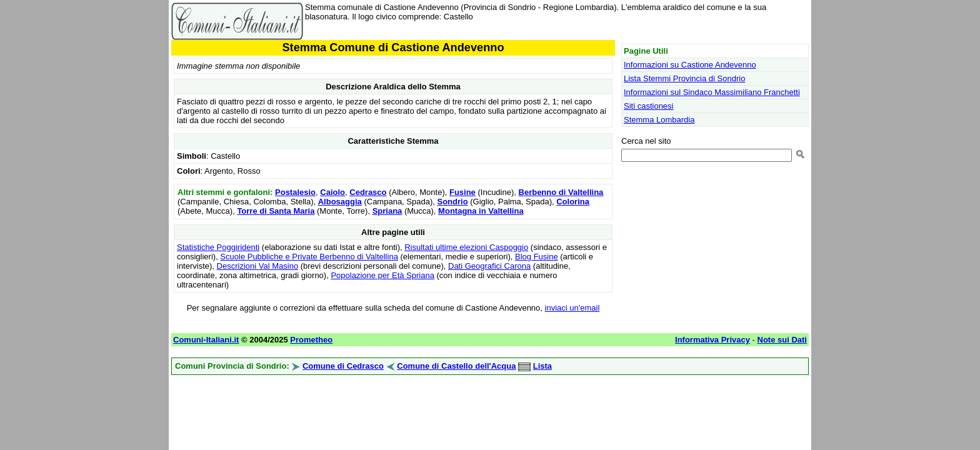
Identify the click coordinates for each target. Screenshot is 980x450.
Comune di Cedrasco (343, 366)
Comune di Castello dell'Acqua (456, 366)
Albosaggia (340, 202)
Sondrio (452, 202)
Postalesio (295, 192)
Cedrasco (368, 192)
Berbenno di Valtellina (561, 192)
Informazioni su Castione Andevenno (690, 65)
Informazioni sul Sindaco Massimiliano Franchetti (712, 92)
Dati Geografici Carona (489, 266)
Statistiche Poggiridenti (218, 247)
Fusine (462, 192)
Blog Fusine (537, 257)
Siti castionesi (648, 106)
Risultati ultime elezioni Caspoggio (466, 247)
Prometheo (311, 340)
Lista (542, 366)
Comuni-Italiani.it (206, 340)
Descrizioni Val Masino (258, 266)
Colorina (573, 202)
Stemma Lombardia (659, 120)
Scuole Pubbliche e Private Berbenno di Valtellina (309, 257)
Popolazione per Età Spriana (382, 275)
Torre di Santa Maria (276, 211)
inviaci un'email (572, 308)
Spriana (387, 211)
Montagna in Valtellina (481, 211)
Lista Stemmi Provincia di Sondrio (684, 78)
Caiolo (332, 192)
